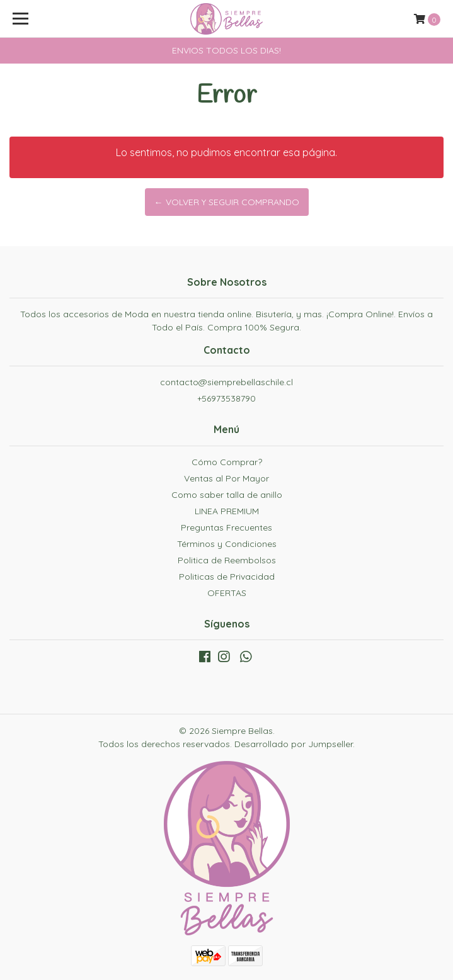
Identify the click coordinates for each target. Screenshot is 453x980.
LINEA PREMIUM (227, 511)
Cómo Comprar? (227, 462)
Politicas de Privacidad (227, 577)
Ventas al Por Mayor (227, 478)
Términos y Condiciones (227, 544)
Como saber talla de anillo (227, 495)
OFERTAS (227, 593)
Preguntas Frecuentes (227, 527)
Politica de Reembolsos (227, 560)
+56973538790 (227, 398)
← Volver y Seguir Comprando (227, 202)
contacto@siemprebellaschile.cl (227, 382)
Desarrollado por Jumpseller (294, 744)
